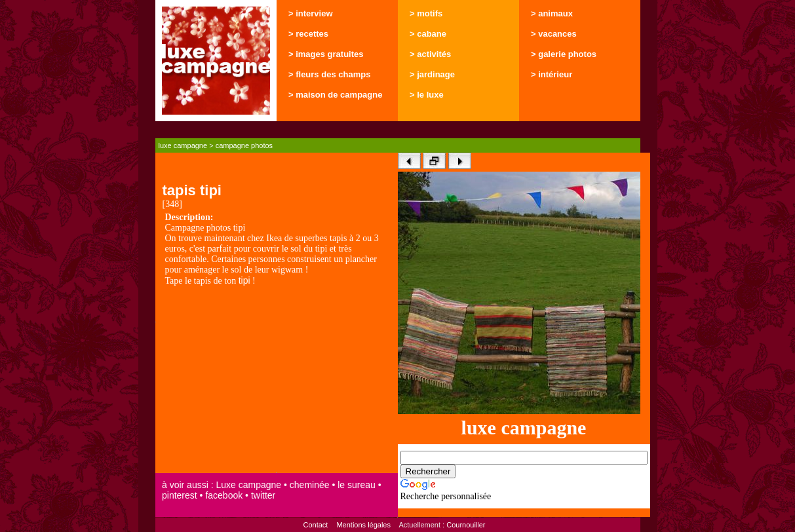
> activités (430, 54)
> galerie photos (564, 54)
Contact (315, 525)
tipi (244, 280)
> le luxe (427, 95)
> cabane (428, 34)
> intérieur (552, 74)
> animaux (552, 13)
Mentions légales (363, 525)
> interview (311, 13)
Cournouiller (466, 525)
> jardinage (432, 74)
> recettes (308, 34)
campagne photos (244, 145)
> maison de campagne (335, 95)
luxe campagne (183, 145)
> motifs (426, 13)
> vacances (554, 34)
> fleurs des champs (329, 74)
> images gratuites (326, 54)
